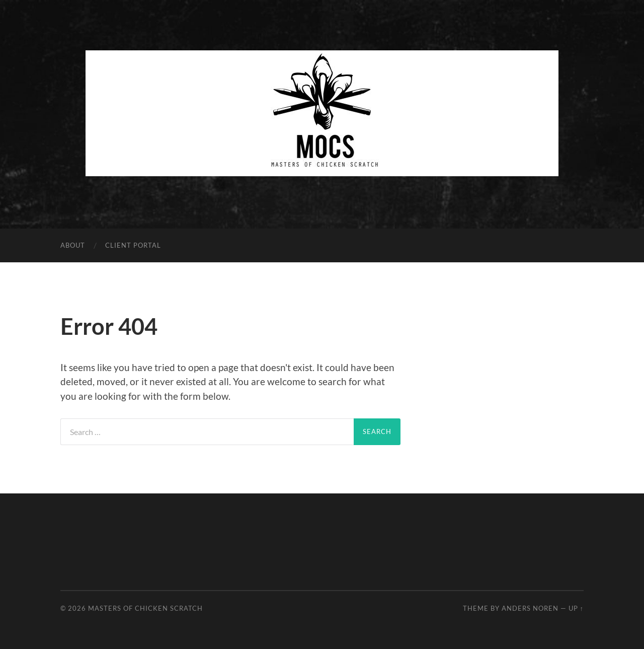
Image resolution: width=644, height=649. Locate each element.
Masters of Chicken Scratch (145, 608)
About (73, 245)
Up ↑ (576, 608)
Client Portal (133, 245)
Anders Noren (530, 608)
